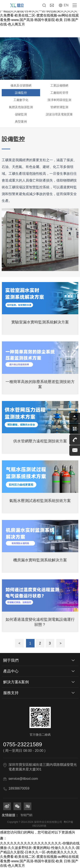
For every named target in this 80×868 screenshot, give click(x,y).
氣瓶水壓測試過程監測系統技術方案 (40, 501)
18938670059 (19, 788)
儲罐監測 (21, 114)
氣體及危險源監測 (21, 107)
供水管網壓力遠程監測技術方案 (40, 441)
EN (66, 5)
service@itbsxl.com (23, 779)
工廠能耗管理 (59, 93)
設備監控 (21, 93)
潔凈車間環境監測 (59, 100)
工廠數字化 (21, 100)
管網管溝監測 (59, 107)
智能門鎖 (26, 815)
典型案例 (21, 122)
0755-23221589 (23, 744)
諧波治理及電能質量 (59, 114)
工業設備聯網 (59, 85)
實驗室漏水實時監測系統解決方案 (40, 322)
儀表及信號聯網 (21, 85)
